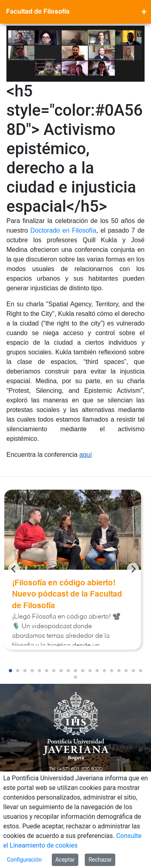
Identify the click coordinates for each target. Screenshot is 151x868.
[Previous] (14, 569)
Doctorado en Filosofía (63, 230)
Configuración (24, 860)
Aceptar (65, 860)
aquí (85, 455)
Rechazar (100, 860)
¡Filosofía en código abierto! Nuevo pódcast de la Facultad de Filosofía (67, 595)
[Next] (133, 569)
